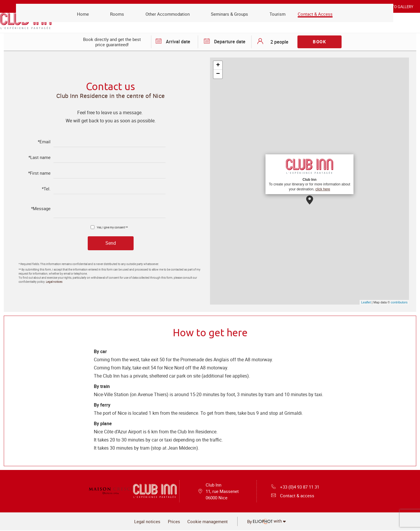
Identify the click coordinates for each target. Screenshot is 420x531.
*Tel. (46, 189)
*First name (39, 173)
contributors (399, 302)
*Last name (40, 157)
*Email (44, 142)
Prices (172, 522)
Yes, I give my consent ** (112, 227)
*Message (41, 209)
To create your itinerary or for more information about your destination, (309, 174)
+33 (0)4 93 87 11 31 (295, 487)
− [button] (218, 74)
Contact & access (292, 496)
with (273, 522)
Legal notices (54, 282)
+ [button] (218, 65)
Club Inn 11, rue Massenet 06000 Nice (222, 492)
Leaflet (366, 302)
